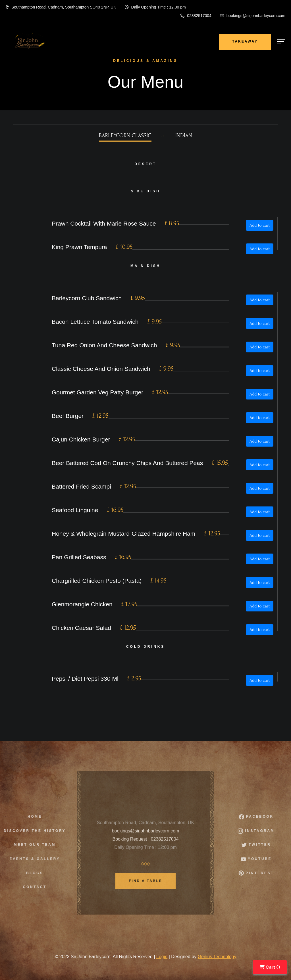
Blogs (31, 873)
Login (162, 957)
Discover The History (32, 831)
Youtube (260, 859)
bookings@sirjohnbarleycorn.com (253, 16)
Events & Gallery (32, 859)
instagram (260, 831)
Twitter (260, 845)
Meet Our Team (31, 845)
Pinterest (260, 873)
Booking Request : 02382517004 (145, 842)
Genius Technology (217, 957)
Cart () (270, 967)
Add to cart (260, 225)
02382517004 (196, 16)
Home (31, 817)
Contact (31, 887)
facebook (259, 817)
